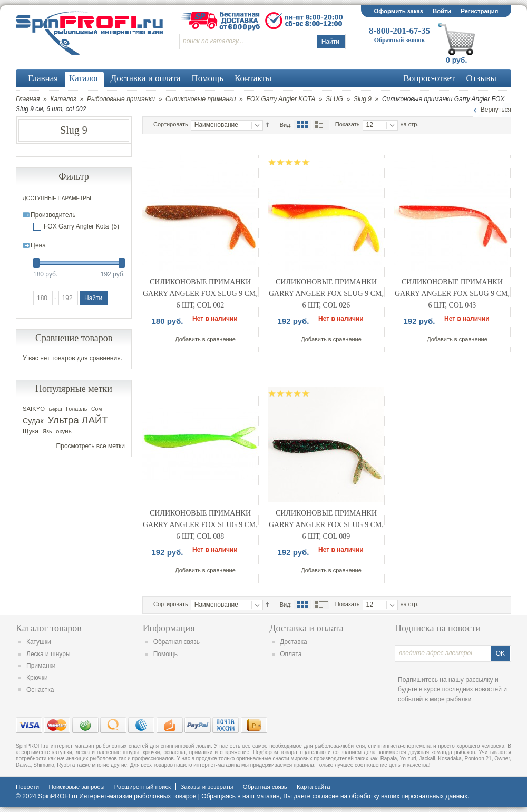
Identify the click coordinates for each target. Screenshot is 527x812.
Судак (33, 421)
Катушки (39, 642)
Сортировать (171, 124)
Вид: (286, 125)
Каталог (63, 99)
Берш (56, 409)
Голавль (76, 409)
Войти (442, 11)
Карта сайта (313, 787)
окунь (64, 431)
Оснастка (40, 690)
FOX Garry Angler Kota (76, 226)
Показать (348, 124)
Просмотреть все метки (91, 446)
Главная (28, 99)
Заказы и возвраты (207, 787)
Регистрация (479, 11)
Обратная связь (177, 642)
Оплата (291, 654)
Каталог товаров (49, 628)
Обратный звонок (400, 40)
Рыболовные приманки (121, 99)
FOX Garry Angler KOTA (281, 99)
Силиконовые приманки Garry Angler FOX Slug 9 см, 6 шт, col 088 (200, 524)
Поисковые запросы (76, 787)
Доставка (294, 642)
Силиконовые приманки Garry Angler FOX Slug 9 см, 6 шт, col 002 (200, 293)
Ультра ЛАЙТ (78, 420)
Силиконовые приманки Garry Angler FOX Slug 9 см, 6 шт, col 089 (326, 524)
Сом (96, 409)
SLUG (334, 99)
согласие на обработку (346, 796)
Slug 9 (363, 99)
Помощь (165, 654)
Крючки (37, 678)
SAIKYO (34, 409)
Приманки (41, 666)
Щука (31, 431)
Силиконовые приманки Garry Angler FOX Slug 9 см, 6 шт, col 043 (452, 293)
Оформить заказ (398, 11)
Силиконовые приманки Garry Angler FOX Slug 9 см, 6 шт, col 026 (326, 293)
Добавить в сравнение (205, 339)
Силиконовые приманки (201, 99)
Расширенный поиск (143, 787)
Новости (27, 787)
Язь (47, 432)
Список (321, 125)
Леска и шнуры (48, 654)
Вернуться (496, 110)
